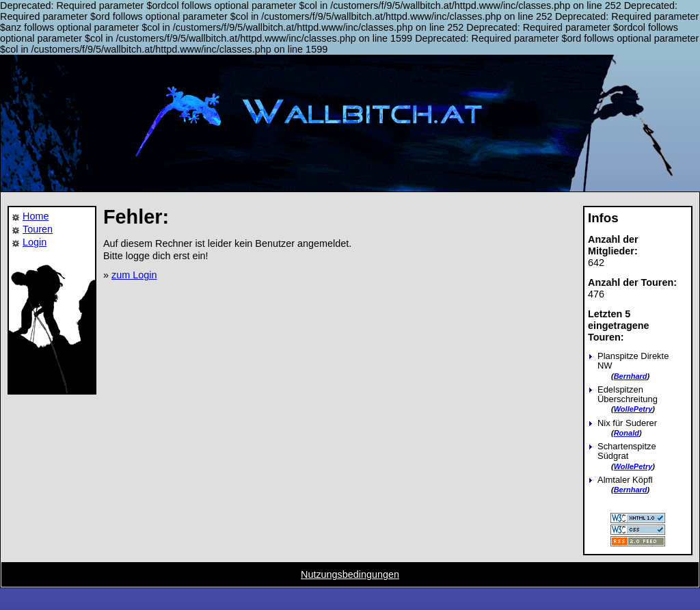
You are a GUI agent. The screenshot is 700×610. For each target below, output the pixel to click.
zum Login (134, 275)
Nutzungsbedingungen (350, 574)
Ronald (627, 433)
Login (35, 242)
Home (36, 216)
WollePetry (633, 409)
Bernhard (631, 376)
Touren (38, 229)
